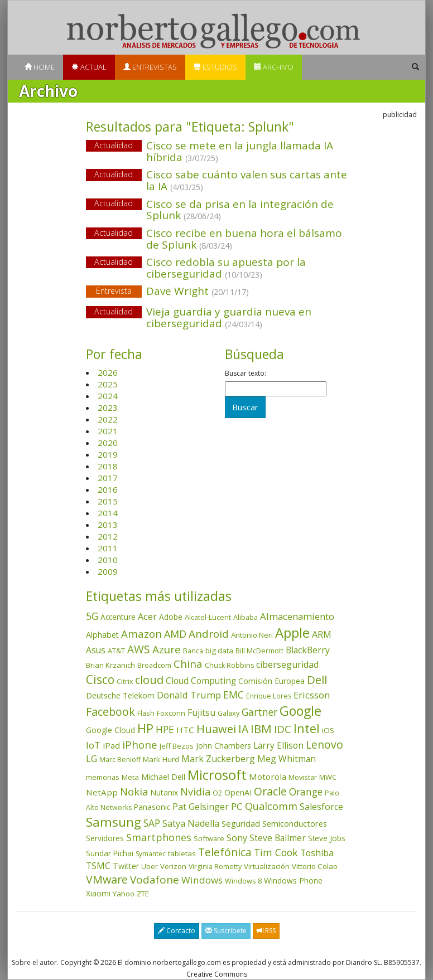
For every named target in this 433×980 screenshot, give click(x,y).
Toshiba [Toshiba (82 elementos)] (317, 853)
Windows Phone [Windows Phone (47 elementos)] (293, 880)
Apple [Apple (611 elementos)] (292, 632)
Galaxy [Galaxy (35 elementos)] (228, 713)
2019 (108, 454)
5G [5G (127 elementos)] (92, 616)
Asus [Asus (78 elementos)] (96, 650)
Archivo (274, 67)
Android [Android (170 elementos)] (209, 634)
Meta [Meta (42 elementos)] (130, 777)
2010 (108, 560)
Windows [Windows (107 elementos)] (202, 880)
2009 (108, 571)
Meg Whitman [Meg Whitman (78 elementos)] (287, 759)
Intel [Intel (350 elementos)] (307, 728)
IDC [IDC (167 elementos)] (283, 729)
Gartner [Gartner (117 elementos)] (259, 712)
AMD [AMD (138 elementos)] (175, 634)
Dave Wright (217, 292)
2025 (108, 384)
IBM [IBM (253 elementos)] (261, 729)
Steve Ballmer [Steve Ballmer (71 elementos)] (278, 838)
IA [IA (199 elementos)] (243, 729)
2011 (108, 548)
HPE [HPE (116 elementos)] (165, 729)
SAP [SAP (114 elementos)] (152, 823)
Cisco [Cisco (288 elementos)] (100, 680)
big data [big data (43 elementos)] (219, 651)
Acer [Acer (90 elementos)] (147, 617)
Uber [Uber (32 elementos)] (150, 867)
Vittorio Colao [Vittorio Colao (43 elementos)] (315, 866)
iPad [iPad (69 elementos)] (111, 745)
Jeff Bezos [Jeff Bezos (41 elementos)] (177, 746)
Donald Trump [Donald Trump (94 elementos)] (189, 695)
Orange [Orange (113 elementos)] (306, 792)
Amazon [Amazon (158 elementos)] (141, 634)
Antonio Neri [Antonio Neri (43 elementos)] (252, 635)
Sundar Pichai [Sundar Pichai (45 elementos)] (110, 853)
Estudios (215, 67)
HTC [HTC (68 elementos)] (185, 730)
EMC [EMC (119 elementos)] (234, 695)
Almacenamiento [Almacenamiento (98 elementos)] (297, 616)
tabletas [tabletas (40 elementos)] (182, 853)
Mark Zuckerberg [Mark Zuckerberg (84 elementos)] (218, 759)
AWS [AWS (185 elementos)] (139, 649)
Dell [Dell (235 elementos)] (317, 680)
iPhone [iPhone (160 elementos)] (140, 744)
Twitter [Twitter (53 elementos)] (126, 866)
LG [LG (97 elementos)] (92, 758)
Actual (89, 67)
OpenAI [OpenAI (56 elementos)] (238, 792)
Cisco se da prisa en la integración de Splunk (240, 210)
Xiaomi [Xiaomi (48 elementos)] (98, 893)
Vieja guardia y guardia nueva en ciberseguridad (229, 317)
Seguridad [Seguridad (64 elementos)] (241, 823)
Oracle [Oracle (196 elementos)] (270, 791)
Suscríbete (226, 931)
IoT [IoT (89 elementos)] (93, 745)
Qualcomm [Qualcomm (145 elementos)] (271, 806)
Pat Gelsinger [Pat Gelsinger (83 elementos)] (201, 807)
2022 (108, 419)
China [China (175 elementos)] (188, 664)
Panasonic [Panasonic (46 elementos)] (152, 807)
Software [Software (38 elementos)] (209, 838)
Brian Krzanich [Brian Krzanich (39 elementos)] (110, 665)
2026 (108, 372)
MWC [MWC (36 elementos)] (328, 777)
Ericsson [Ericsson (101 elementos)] (312, 695)
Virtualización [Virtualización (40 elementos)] (267, 866)
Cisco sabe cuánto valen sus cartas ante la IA (247, 180)
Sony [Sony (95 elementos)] (237, 838)
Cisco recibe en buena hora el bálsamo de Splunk (244, 239)
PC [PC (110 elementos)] (237, 806)
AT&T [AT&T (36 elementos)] (116, 651)
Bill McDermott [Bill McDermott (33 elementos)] (259, 651)
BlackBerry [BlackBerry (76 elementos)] (308, 650)
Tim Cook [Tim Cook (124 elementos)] (276, 852)
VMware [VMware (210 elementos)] (107, 879)
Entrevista (114, 291)
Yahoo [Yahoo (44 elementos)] (124, 894)
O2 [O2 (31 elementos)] (217, 793)
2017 (108, 478)
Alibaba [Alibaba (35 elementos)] (246, 617)
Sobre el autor (34, 962)
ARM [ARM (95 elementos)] (322, 634)
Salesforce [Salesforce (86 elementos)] (321, 807)
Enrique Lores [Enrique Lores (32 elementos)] (269, 696)
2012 (108, 536)
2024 (108, 396)
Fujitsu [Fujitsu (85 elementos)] (201, 712)
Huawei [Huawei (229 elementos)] (216, 729)
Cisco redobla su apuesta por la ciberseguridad (226, 268)
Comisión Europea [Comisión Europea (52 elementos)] (271, 681)
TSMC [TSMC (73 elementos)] (98, 866)
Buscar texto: (246, 373)
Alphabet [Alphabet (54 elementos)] (102, 635)
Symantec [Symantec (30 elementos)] (151, 854)
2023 (108, 407)
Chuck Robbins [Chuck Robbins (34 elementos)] (229, 665)
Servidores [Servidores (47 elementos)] (105, 838)
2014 (108, 513)
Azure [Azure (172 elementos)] (167, 649)
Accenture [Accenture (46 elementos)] (118, 617)
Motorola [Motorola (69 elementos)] (268, 777)
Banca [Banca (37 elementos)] (193, 651)
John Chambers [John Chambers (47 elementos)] (223, 746)
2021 (108, 431)
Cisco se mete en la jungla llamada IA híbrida (240, 151)
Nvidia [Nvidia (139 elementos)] (195, 792)
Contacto (177, 931)
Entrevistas (150, 67)
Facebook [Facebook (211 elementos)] (110, 712)
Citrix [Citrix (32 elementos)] (125, 681)
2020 (108, 443)
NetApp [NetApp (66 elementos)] (102, 792)
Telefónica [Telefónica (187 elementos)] (225, 852)
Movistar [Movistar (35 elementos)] (303, 777)
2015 (108, 501)
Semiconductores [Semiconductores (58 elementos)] (295, 823)
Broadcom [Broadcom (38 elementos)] (154, 665)
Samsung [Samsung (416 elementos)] (114, 822)
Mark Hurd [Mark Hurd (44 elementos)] (161, 759)
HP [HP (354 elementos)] (145, 728)
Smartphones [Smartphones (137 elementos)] (159, 837)
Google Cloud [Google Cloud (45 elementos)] (110, 730)
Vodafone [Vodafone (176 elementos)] (155, 880)
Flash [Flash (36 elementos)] (146, 713)
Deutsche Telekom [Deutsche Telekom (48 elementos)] (120, 695)
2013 (108, 525)
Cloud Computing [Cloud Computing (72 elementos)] (201, 681)
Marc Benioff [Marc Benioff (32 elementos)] (120, 760)
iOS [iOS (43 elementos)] (328, 730)
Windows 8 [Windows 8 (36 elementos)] (243, 881)
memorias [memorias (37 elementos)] (103, 777)
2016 (108, 489)
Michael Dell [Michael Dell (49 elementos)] (163, 777)
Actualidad (114, 145)
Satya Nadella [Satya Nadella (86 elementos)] (191, 823)
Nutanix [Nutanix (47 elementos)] (164, 792)
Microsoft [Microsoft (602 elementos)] (217, 775)
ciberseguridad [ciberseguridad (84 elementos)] (287, 664)
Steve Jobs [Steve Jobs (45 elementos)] (327, 838)
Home (40, 67)
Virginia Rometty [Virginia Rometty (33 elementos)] (215, 867)
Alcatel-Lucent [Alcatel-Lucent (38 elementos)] (208, 617)
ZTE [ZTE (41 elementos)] (143, 894)
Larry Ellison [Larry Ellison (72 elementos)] (278, 746)
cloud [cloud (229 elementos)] (149, 680)
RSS (266, 931)
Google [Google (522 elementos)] (300, 711)
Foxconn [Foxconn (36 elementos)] (171, 713)
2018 (108, 466)
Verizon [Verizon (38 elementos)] (173, 866)
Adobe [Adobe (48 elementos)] (171, 617)
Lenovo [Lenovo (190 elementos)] (324, 744)
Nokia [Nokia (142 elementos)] (134, 792)
